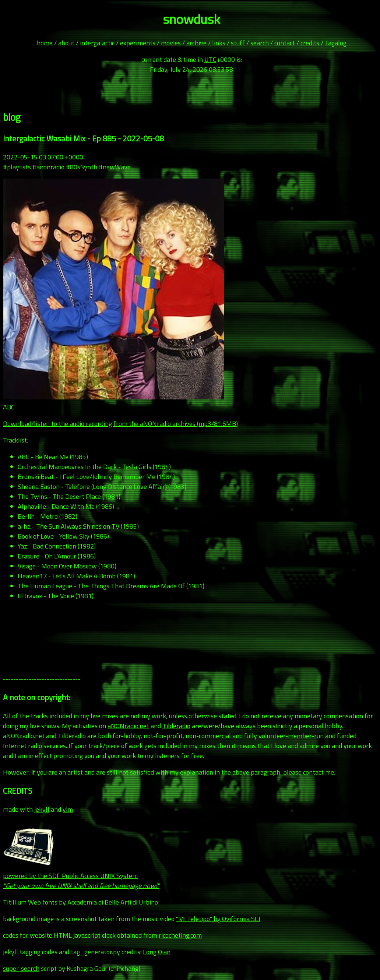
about (66, 43)
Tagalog (336, 43)
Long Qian (157, 952)
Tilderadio (176, 726)
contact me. (319, 772)
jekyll (42, 809)
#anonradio (48, 167)
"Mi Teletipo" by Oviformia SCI (218, 919)
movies (171, 43)
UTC (210, 59)
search (260, 43)
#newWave (115, 167)
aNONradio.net (128, 726)
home (45, 43)
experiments (138, 43)
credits (310, 43)
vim (68, 809)
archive (196, 43)
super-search (21, 968)
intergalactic (97, 43)
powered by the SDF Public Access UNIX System (81, 876)
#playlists (17, 167)
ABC (9, 407)
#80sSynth (82, 167)
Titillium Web (22, 902)
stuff (238, 43)
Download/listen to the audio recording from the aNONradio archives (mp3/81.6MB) (120, 424)
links (219, 43)
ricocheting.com (180, 935)
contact (285, 43)
